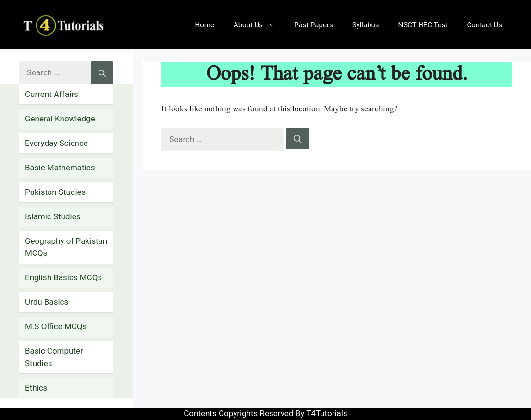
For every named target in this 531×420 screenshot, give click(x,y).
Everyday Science (56, 143)
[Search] (298, 139)
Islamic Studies (53, 216)
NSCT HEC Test (423, 25)
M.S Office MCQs (56, 326)
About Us (259, 25)
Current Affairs (52, 94)
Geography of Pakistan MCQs (66, 247)
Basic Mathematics (60, 168)
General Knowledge (60, 119)
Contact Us (484, 25)
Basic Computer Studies (54, 357)
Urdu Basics (47, 302)
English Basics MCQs (63, 277)
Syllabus (366, 25)
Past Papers (314, 25)
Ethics (36, 388)
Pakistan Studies (55, 192)
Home (205, 25)
